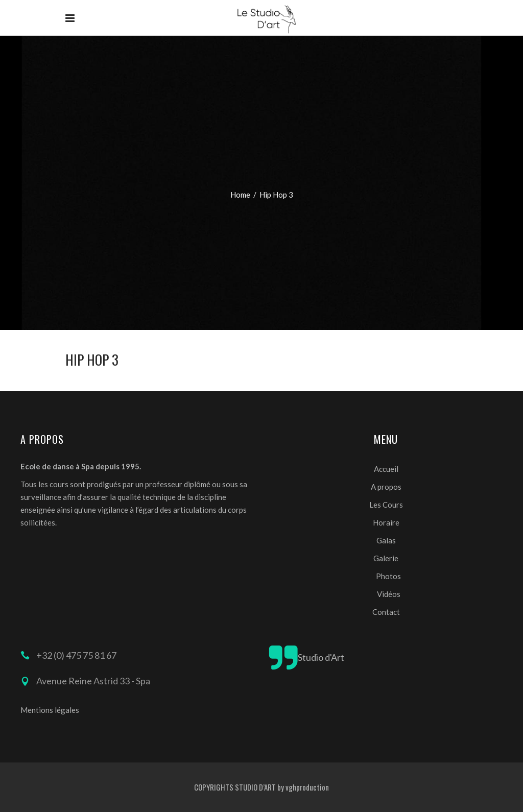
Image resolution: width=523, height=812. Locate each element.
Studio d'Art (321, 657)
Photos (388, 576)
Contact (386, 612)
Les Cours (386, 505)
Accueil (386, 469)
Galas (386, 540)
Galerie (386, 558)
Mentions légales (50, 710)
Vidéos (389, 594)
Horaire (386, 522)
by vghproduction (303, 787)
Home (240, 195)
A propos (386, 487)
